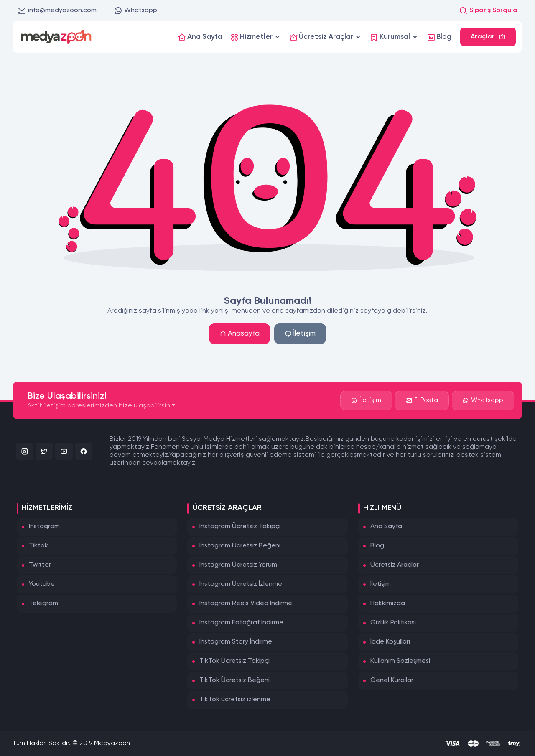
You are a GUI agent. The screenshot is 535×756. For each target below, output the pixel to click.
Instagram (44, 527)
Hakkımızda (388, 603)
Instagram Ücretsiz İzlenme (241, 584)
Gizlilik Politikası (393, 623)
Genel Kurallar (392, 680)
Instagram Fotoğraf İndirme (241, 623)
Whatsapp (135, 10)
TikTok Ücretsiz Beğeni (234, 680)
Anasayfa (239, 334)
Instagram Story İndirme (236, 642)
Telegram (43, 603)
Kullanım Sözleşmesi (400, 661)
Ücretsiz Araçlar (395, 565)
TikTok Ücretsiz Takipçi (234, 661)
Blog (377, 546)
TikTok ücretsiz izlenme (235, 700)
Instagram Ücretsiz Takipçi (240, 527)
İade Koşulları (390, 642)
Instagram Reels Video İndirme (246, 603)
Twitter (40, 565)
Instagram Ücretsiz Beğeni (240, 546)
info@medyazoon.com (57, 10)
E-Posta (422, 400)
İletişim (300, 334)
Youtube (42, 584)
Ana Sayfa (386, 527)
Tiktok (38, 546)
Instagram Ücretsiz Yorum (238, 565)
